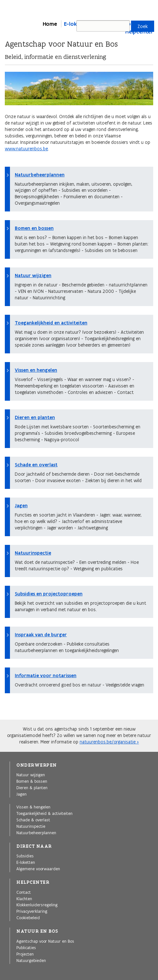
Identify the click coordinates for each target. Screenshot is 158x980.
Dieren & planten (32, 788)
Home (50, 24)
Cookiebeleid (28, 918)
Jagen (21, 506)
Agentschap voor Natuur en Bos (45, 941)
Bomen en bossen (34, 228)
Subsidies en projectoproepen (49, 594)
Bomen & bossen (32, 781)
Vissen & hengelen (33, 807)
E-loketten (26, 862)
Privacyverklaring (32, 911)
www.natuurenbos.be (26, 149)
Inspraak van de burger (41, 635)
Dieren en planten (35, 417)
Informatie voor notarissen (46, 676)
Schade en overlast (36, 465)
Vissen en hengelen (36, 370)
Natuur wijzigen (33, 275)
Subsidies (25, 856)
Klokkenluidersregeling (37, 905)
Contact (24, 892)
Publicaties (26, 947)
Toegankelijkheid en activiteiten (51, 323)
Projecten (25, 954)
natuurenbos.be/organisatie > (109, 742)
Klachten (24, 899)
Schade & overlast (33, 820)
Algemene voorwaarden (38, 869)
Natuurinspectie (33, 553)
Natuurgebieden (31, 960)
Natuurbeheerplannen (40, 175)
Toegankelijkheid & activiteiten (44, 813)
